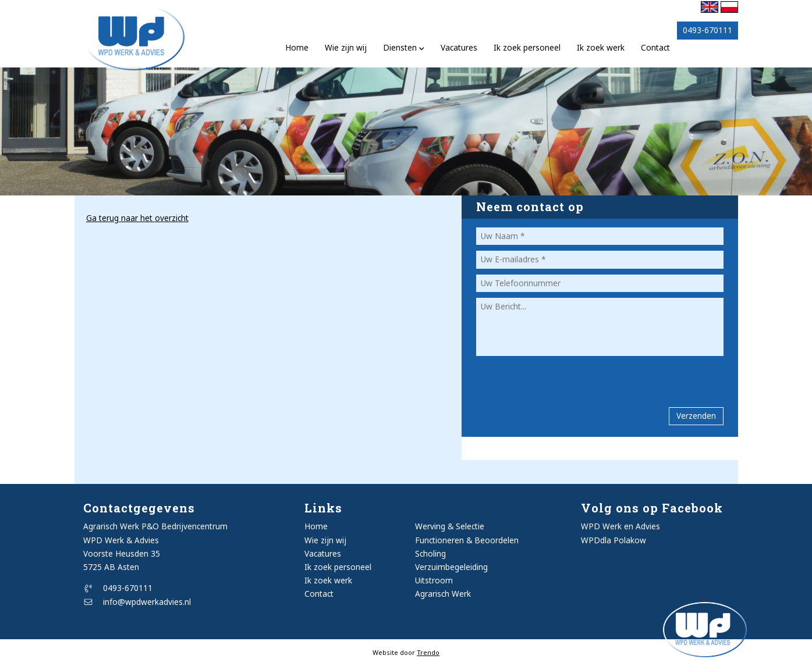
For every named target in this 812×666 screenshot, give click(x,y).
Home (297, 47)
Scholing (430, 553)
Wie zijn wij (346, 47)
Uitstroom (434, 580)
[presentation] (544, 376)
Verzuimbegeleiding (451, 567)
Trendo (428, 652)
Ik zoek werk (601, 47)
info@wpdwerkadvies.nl (137, 602)
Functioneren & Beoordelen (467, 540)
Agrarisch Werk (443, 594)
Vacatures (459, 47)
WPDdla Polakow (614, 540)
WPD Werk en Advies (620, 526)
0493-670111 (118, 588)
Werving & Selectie (450, 526)
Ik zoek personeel (527, 47)
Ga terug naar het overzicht (137, 218)
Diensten (404, 47)
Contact (655, 47)
